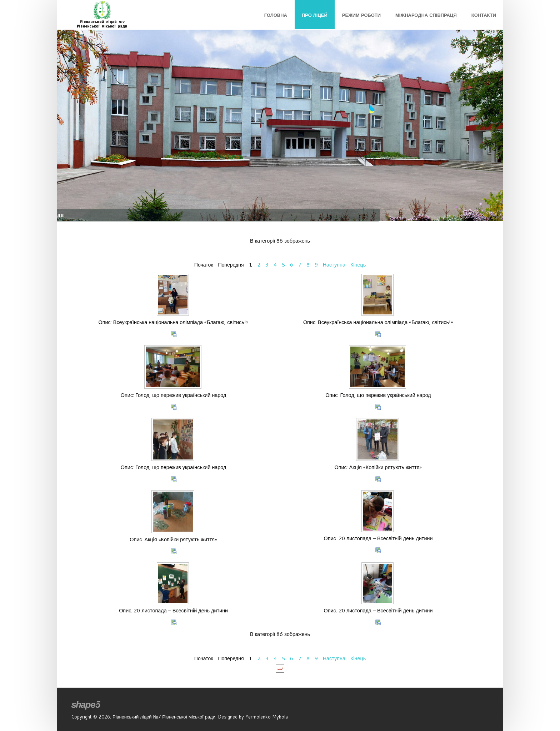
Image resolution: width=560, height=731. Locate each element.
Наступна (334, 265)
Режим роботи (361, 15)
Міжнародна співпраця (426, 15)
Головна (276, 15)
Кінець (358, 265)
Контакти (484, 15)
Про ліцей (315, 15)
